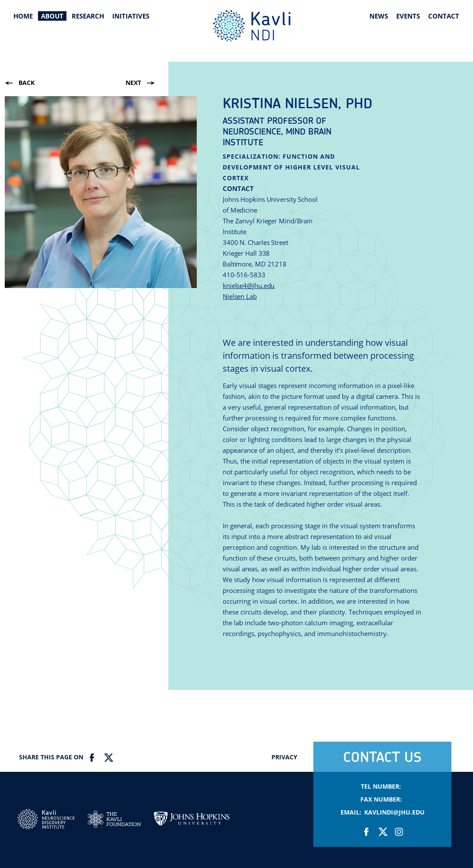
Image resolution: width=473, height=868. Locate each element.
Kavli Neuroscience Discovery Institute (252, 26)
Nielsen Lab (240, 296)
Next (133, 83)
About (52, 16)
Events (408, 16)
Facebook (92, 758)
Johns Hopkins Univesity (192, 822)
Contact (444, 16)
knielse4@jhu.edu (249, 285)
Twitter (108, 758)
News (379, 16)
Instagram (399, 832)
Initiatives (131, 16)
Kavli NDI (46, 821)
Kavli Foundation (114, 819)
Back (27, 83)
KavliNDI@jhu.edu (394, 812)
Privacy (284, 757)
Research (88, 16)
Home (23, 16)
